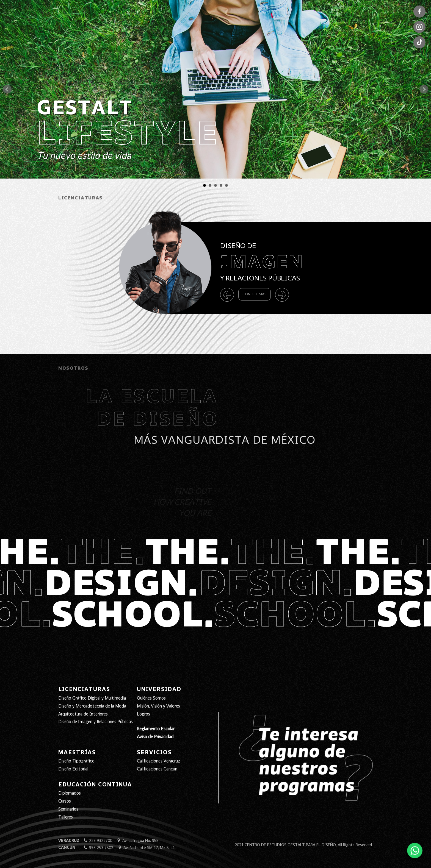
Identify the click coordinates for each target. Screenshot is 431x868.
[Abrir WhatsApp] (414, 852)
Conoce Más (255, 294)
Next (424, 89)
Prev (7, 89)
